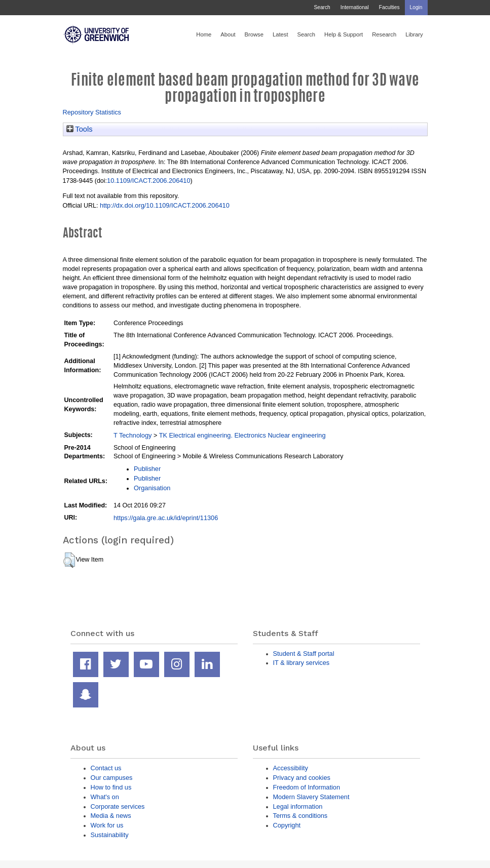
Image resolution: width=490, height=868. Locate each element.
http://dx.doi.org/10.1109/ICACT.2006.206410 (165, 205)
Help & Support (344, 34)
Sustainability (110, 835)
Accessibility (291, 768)
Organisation (152, 488)
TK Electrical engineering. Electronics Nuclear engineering (242, 435)
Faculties (389, 7)
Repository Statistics (92, 112)
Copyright (287, 825)
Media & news (111, 816)
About (228, 34)
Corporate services (118, 806)
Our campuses (112, 778)
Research (384, 34)
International (355, 7)
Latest (280, 34)
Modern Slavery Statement (311, 797)
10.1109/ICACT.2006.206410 (148, 181)
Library (414, 34)
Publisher (147, 469)
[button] (69, 560)
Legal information (298, 806)
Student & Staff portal (304, 654)
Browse (254, 34)
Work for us (107, 825)
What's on (105, 797)
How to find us (111, 787)
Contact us (106, 768)
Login (416, 7)
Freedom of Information (307, 787)
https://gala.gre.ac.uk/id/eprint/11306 (166, 518)
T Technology (133, 435)
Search (322, 7)
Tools (80, 129)
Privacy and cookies (302, 778)
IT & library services (301, 663)
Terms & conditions (300, 816)
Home (204, 34)
